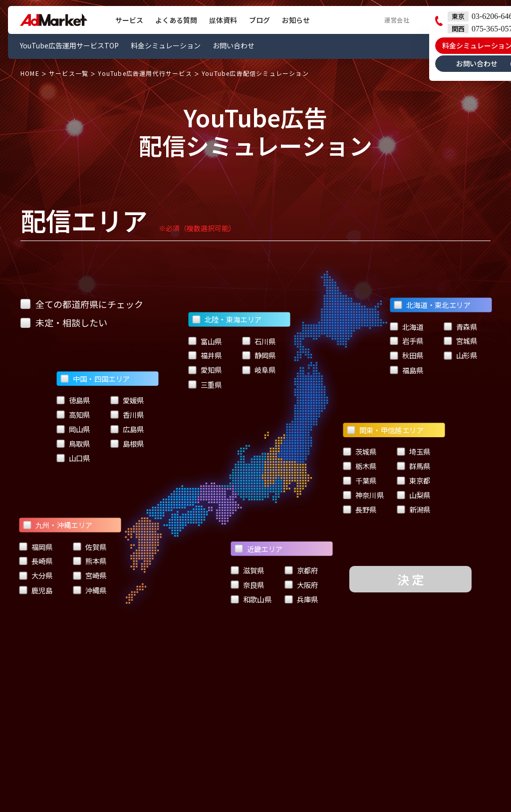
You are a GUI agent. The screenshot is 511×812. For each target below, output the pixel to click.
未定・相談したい (64, 322)
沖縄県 (90, 590)
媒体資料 (223, 20)
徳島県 (74, 400)
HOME (30, 74)
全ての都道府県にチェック (82, 304)
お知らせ (296, 20)
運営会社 (397, 20)
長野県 (360, 510)
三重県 (205, 384)
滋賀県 (247, 570)
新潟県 (414, 510)
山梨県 (414, 495)
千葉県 (360, 481)
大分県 (36, 576)
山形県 (461, 355)
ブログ (259, 20)
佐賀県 (90, 547)
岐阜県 (259, 370)
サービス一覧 (69, 74)
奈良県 (247, 585)
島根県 (128, 444)
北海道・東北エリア (433, 305)
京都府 (301, 570)
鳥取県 (74, 444)
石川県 (259, 341)
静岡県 (259, 355)
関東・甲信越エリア (386, 430)
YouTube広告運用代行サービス (145, 74)
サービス (129, 20)
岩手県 (407, 341)
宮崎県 (90, 576)
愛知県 (205, 370)
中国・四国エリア (96, 378)
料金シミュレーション (166, 45)
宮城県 (461, 341)
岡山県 (74, 429)
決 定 (410, 579)
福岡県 (36, 547)
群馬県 (414, 466)
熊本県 (90, 561)
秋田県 (407, 355)
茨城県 (360, 452)
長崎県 (36, 561)
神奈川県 (364, 495)
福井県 (205, 355)
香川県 (128, 415)
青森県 (461, 326)
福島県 (407, 370)
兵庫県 (301, 599)
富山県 (205, 341)
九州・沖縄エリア (58, 525)
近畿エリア (258, 548)
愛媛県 (128, 400)
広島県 (128, 429)
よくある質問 (176, 20)
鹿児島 (36, 590)
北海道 (407, 326)
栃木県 (360, 466)
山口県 (74, 458)
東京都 (414, 481)
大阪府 (301, 585)
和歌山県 (251, 599)
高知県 (74, 415)
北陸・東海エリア (227, 319)
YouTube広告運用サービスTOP (69, 45)
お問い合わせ (234, 45)
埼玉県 (414, 452)
